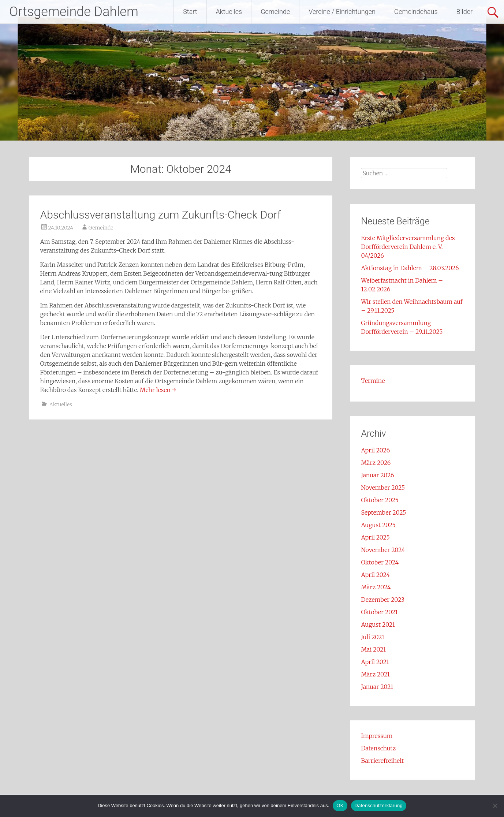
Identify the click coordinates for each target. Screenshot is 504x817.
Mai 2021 (373, 649)
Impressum (377, 736)
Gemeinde (275, 12)
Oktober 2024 (380, 562)
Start (190, 12)
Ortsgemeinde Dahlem (74, 12)
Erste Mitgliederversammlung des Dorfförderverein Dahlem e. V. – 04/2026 (408, 247)
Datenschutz (378, 748)
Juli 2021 (373, 637)
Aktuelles (229, 12)
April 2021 (375, 662)
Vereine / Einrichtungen (342, 12)
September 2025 (383, 512)
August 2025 (378, 525)
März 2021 (375, 674)
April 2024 (375, 575)
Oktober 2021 (379, 612)
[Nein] (495, 806)
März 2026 (376, 463)
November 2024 (383, 550)
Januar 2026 (377, 475)
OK (340, 805)
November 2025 (383, 488)
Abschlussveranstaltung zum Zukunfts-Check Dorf (161, 215)
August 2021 (378, 624)
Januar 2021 (377, 687)
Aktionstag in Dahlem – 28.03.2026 (410, 268)
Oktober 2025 (380, 500)
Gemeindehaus (416, 12)
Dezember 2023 (383, 600)
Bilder (464, 12)
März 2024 (376, 587)
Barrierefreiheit (382, 761)
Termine (373, 381)
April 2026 (375, 450)
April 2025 (375, 537)
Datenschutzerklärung (379, 805)
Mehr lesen (158, 390)
